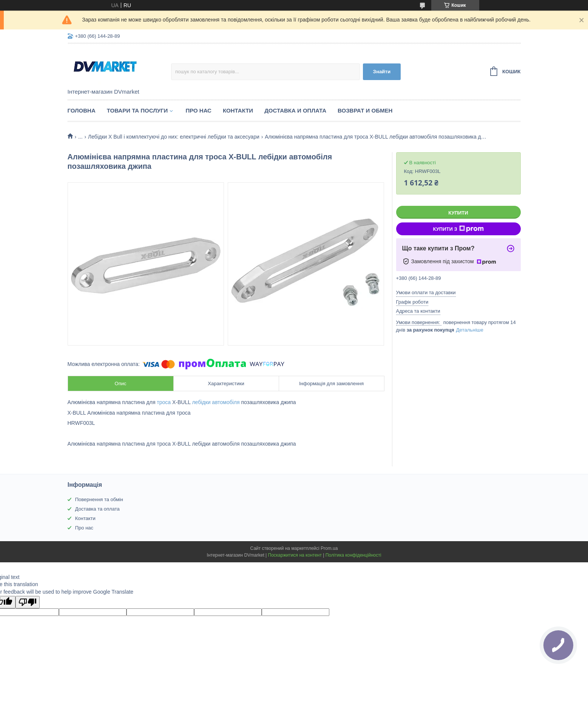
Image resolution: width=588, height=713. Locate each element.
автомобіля (226, 402)
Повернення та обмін (99, 499)
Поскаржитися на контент (295, 555)
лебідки (201, 402)
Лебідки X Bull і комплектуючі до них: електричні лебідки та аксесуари (174, 137)
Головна (82, 110)
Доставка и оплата (295, 110)
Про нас (198, 110)
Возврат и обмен (365, 110)
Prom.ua (329, 548)
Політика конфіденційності (353, 555)
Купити (458, 213)
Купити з (458, 229)
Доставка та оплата (97, 509)
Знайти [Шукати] (382, 72)
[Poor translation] (28, 602)
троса (164, 402)
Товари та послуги (137, 110)
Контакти (238, 110)
